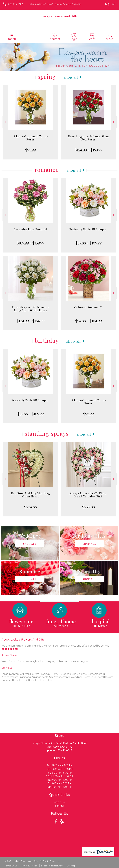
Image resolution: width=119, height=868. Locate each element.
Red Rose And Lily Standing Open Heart (31, 495)
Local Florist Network (52, 866)
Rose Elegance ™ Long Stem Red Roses (88, 138)
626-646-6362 (15, 4)
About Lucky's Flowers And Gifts (23, 639)
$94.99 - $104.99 (89, 321)
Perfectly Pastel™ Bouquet (89, 229)
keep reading (10, 649)
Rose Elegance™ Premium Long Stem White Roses (31, 309)
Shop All (71, 77)
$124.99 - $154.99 (31, 321)
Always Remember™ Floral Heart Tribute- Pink (89, 495)
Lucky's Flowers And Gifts (59, 16)
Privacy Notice (30, 866)
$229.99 (89, 507)
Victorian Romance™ (89, 307)
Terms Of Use (12, 866)
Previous (5, 122)
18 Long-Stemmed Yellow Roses (31, 138)
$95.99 (31, 150)
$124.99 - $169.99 (89, 150)
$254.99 (31, 507)
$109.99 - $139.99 (31, 243)
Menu (12, 39)
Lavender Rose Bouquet (31, 229)
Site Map (71, 866)
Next (114, 122)
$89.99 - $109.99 (89, 243)
